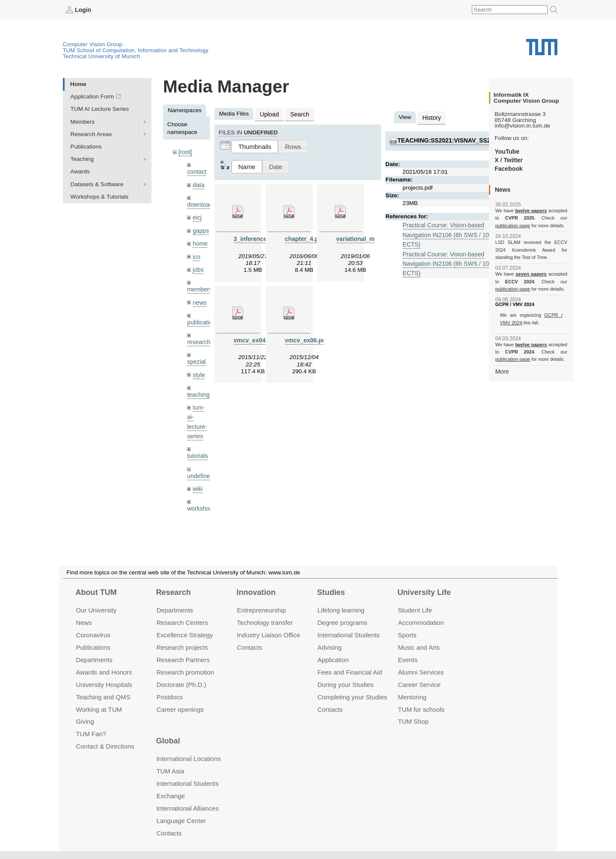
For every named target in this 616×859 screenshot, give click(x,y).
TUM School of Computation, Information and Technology (136, 50)
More (502, 371)
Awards (80, 171)
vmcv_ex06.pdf (306, 339)
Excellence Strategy (185, 635)
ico (196, 254)
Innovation (256, 592)
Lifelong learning (341, 610)
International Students (348, 635)
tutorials (197, 450)
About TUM (96, 592)
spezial (196, 358)
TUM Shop (413, 721)
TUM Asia (170, 771)
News (84, 623)
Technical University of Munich (102, 56)
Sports (407, 635)
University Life (424, 592)
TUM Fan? (91, 734)
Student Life (415, 610)
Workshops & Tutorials (100, 196)
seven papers (531, 274)
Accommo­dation (421, 623)
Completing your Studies (352, 697)
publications (202, 319)
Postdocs (170, 697)
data (198, 184)
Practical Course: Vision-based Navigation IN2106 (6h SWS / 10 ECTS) (444, 233)
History (431, 117)
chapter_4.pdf (304, 238)
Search (298, 114)
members (199, 287)
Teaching (82, 159)
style (198, 370)
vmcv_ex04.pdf (254, 339)
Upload (269, 114)
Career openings (180, 709)
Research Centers (182, 623)
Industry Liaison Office (269, 635)
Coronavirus (93, 635)
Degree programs (342, 623)
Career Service (419, 684)
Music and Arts (419, 647)
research (198, 338)
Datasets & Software (97, 184)
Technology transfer (265, 623)
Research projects (182, 647)
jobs (198, 267)
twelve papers (531, 211)
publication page (512, 225)
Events (408, 660)
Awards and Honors (104, 672)
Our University (96, 610)
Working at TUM (99, 709)
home (200, 242)
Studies (331, 592)
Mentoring (412, 697)
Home (78, 84)
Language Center (181, 821)
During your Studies (345, 684)
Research (173, 592)
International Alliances (188, 808)
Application (333, 660)
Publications (86, 146)
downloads (201, 204)
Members (83, 121)
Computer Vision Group (93, 44)
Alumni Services (421, 672)
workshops (201, 502)
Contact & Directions (105, 746)
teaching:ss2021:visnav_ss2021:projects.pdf (471, 140)
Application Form (92, 97)
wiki (197, 482)
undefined (200, 470)
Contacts (250, 647)
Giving (85, 721)
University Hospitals (104, 684)
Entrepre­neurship (262, 610)
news (199, 299)
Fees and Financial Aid (350, 672)
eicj (197, 216)
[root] (185, 152)
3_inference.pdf (255, 238)
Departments (94, 660)
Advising (330, 647)
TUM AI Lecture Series (100, 109)
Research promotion (185, 672)
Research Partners (183, 660)
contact (196, 171)
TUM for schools (421, 709)
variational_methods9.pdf (372, 238)
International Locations (189, 759)
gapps (200, 229)
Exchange (171, 796)
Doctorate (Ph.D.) (181, 684)
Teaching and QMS (103, 697)
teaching (198, 390)
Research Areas (91, 134)
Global (168, 741)
